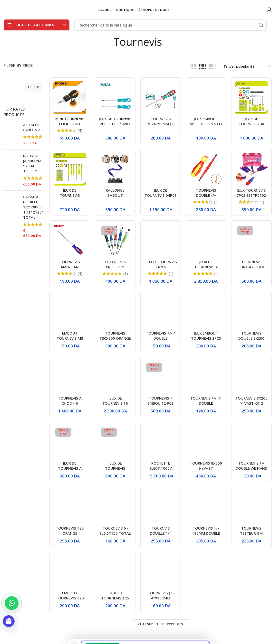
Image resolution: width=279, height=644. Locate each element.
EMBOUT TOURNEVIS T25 (115, 595)
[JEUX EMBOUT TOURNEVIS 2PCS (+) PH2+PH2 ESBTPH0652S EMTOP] (206, 312)
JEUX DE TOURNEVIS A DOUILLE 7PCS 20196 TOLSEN (206, 269)
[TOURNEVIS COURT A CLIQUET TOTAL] (251, 241)
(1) (262, 202)
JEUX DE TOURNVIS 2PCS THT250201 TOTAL (115, 124)
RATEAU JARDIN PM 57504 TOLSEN (32, 163)
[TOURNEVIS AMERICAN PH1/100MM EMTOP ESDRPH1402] (70, 241)
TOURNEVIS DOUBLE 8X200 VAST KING (251, 338)
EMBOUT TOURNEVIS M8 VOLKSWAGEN (70, 338)
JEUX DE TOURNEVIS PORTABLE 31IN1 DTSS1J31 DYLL (115, 471)
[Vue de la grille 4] (193, 66)
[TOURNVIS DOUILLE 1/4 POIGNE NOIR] (161, 507)
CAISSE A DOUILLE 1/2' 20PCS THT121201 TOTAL (34, 207)
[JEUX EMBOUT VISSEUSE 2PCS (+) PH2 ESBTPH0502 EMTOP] (206, 98)
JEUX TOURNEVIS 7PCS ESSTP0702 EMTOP (251, 195)
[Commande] (247, 66)
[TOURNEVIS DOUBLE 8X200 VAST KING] (251, 312)
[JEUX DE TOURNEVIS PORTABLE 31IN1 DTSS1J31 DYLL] (115, 442)
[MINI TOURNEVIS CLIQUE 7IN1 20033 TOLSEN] (70, 98)
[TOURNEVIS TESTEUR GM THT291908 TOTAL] (251, 507)
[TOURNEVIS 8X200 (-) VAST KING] (251, 377)
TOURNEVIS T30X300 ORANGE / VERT (115, 338)
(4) (80, 130)
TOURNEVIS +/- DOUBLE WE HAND (251, 466)
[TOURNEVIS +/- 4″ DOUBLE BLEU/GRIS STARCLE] (206, 377)
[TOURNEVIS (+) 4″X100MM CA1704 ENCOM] (161, 572)
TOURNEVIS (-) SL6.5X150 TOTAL (115, 531)
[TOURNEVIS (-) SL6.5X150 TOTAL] (115, 507)
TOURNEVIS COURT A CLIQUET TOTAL (251, 267)
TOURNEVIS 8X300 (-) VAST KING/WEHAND (206, 468)
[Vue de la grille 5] (202, 66)
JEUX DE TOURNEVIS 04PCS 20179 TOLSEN (161, 195)
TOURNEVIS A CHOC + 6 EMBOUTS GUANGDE (70, 406)
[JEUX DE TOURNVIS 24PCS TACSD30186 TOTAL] (161, 241)
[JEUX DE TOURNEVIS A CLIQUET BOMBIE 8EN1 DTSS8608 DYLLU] (70, 442)
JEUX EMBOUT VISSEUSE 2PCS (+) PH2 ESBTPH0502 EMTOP (206, 126)
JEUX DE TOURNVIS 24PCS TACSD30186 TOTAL (161, 269)
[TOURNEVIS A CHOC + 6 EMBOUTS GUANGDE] (70, 377)
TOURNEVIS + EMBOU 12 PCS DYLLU (161, 403)
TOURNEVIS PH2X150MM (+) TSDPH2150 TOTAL (161, 126)
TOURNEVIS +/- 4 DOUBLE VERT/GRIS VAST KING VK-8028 (161, 341)
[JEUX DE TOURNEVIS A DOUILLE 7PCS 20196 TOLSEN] (206, 241)
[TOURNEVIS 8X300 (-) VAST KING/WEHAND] (206, 442)
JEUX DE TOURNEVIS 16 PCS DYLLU (115, 403)
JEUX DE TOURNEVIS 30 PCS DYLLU (251, 124)
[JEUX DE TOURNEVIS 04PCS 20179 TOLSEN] (161, 169)
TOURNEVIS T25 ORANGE (70, 531)
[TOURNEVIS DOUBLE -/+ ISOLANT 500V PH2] (206, 169)
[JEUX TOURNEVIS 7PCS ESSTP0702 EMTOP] (251, 169)
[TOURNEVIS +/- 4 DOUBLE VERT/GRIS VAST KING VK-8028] (161, 312)
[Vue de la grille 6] (212, 66)
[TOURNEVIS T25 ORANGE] (70, 507)
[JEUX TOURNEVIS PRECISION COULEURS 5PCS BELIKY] (115, 241)
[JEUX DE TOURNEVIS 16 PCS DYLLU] (115, 377)
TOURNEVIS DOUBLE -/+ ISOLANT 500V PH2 (206, 198)
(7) (216, 202)
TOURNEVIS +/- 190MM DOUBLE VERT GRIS (206, 533)
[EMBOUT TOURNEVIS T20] (70, 572)
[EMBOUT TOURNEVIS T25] (115, 572)
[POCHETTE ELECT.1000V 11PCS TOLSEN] (161, 442)
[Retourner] (107, 42)
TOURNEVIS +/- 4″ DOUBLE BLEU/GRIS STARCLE (206, 406)
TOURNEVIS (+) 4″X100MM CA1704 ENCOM (161, 598)
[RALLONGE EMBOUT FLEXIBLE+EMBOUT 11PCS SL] (115, 169)
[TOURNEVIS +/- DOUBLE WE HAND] (251, 442)
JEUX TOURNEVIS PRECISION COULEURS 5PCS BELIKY (115, 269)
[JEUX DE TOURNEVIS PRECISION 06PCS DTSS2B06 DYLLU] (70, 169)
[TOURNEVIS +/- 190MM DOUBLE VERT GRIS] (206, 507)
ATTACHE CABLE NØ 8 (33, 127)
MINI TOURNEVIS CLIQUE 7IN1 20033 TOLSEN (70, 124)
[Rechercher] (171, 25)
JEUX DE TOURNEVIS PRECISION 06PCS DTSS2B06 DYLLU (70, 198)
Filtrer (34, 87)
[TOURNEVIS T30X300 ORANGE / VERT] (115, 312)
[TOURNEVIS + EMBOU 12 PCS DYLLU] (161, 377)
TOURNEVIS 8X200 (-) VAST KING (251, 401)
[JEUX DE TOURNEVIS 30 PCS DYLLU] (251, 98)
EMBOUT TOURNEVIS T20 (70, 595)
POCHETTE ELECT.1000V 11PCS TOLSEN (161, 468)
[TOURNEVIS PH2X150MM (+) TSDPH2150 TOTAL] (161, 98)
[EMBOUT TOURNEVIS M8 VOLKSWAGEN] (70, 312)
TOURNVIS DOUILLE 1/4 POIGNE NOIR (161, 533)
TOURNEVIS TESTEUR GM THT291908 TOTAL (251, 536)
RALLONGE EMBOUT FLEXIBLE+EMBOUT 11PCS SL (115, 198)
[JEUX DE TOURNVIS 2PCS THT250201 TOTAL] (115, 98)
